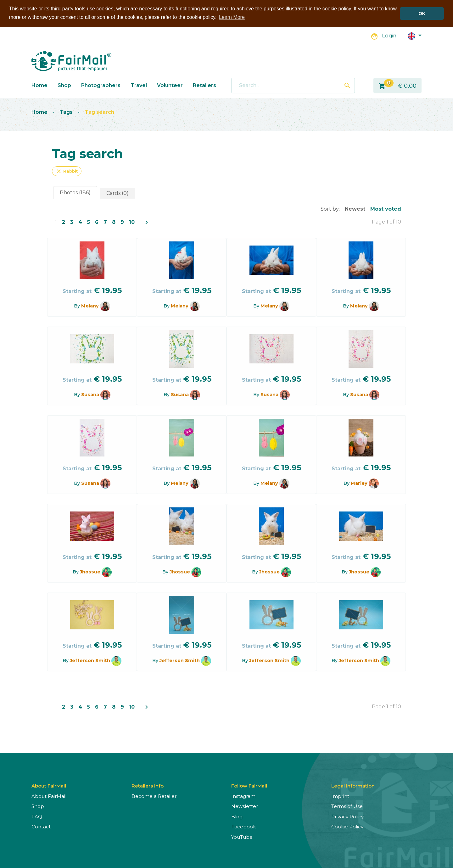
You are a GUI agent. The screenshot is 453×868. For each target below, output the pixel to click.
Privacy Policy (347, 817)
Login (389, 36)
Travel (139, 85)
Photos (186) (75, 193)
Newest (355, 209)
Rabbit (67, 171)
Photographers (101, 85)
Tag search (99, 112)
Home (39, 85)
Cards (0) (117, 193)
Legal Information (353, 786)
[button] (415, 36)
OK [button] (422, 14)
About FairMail (49, 796)
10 (132, 222)
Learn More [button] (232, 17)
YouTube (242, 837)
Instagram (243, 796)
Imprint (340, 796)
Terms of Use (347, 806)
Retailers (204, 85)
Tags (66, 112)
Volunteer (170, 85)
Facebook (243, 827)
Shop (64, 85)
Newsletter (245, 806)
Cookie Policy (347, 827)
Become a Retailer (154, 796)
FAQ (37, 817)
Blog (237, 817)
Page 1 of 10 (386, 222)
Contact (41, 827)
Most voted (386, 209)
